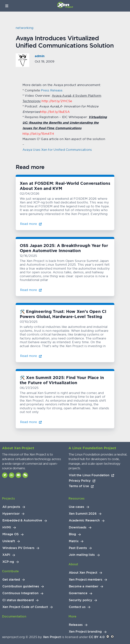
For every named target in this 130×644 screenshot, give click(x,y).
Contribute (10, 571)
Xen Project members (86, 580)
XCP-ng (8, 562)
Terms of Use (81, 486)
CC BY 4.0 (97, 637)
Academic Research (84, 520)
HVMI (7, 527)
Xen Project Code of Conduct (25, 607)
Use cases (77, 507)
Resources (77, 498)
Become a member (84, 586)
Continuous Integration (20, 593)
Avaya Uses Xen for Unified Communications (57, 150)
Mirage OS (11, 534)
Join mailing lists (82, 555)
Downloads (78, 527)
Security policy (81, 600)
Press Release (52, 90)
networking (25, 28)
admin (40, 56)
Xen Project (52, 637)
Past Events (78, 548)
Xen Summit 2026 (83, 514)
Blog (72, 534)
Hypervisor (11, 514)
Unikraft (9, 541)
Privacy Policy (82, 481)
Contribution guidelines (21, 586)
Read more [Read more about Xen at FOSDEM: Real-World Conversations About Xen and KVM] (31, 224)
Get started (11, 580)
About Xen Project (83, 573)
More (72, 616)
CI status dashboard (18, 600)
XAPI (6, 555)
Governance (78, 593)
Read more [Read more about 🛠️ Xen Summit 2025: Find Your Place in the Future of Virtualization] (31, 422)
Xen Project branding (85, 632)
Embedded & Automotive (22, 520)
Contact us (77, 607)
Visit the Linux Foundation (92, 475)
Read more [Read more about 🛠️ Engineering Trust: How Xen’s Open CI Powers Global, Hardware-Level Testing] (31, 356)
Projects (8, 498)
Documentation (14, 616)
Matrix (74, 541)
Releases (76, 625)
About (73, 564)
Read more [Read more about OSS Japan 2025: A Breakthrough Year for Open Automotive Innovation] (31, 290)
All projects (11, 507)
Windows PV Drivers (18, 548)
